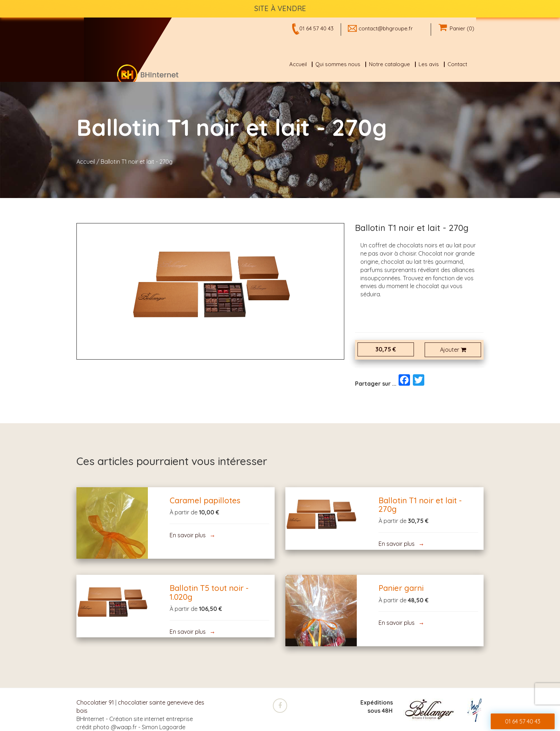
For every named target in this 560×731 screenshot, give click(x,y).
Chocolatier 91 (95, 702)
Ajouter (453, 350)
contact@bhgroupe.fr (386, 28)
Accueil (298, 64)
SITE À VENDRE (280, 8)
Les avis (429, 64)
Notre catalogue (389, 64)
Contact (457, 64)
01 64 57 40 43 (316, 28)
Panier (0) (456, 28)
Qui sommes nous (338, 64)
